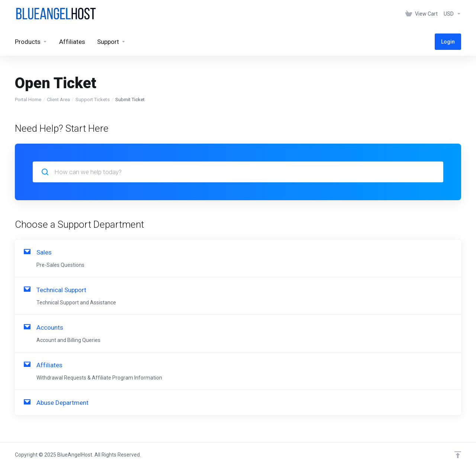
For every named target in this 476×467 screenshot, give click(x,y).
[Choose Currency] (451, 14)
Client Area (58, 100)
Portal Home (28, 100)
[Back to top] (458, 455)
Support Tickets (93, 100)
